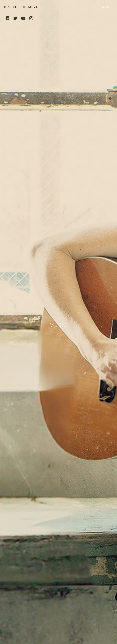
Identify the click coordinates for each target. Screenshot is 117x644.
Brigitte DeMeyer (23, 7)
